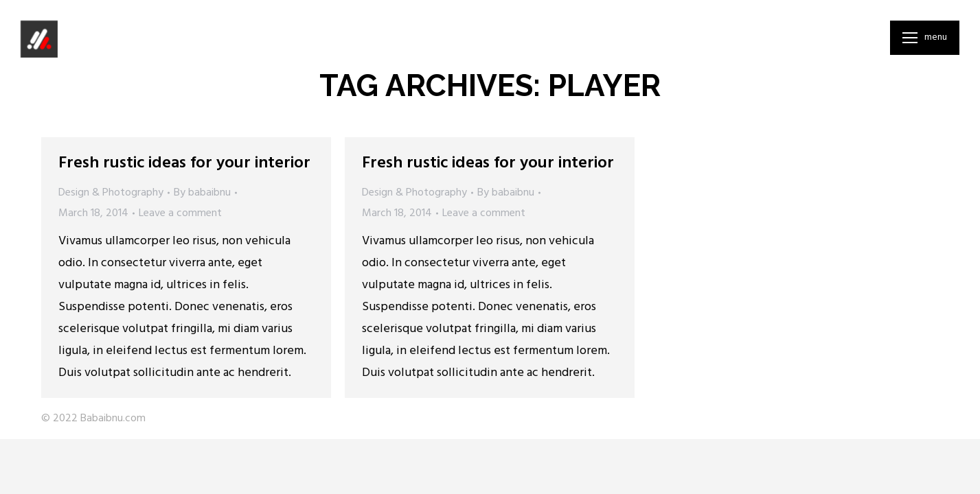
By (202, 193)
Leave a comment (180, 213)
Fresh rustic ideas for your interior (184, 163)
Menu (936, 38)
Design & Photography (111, 193)
